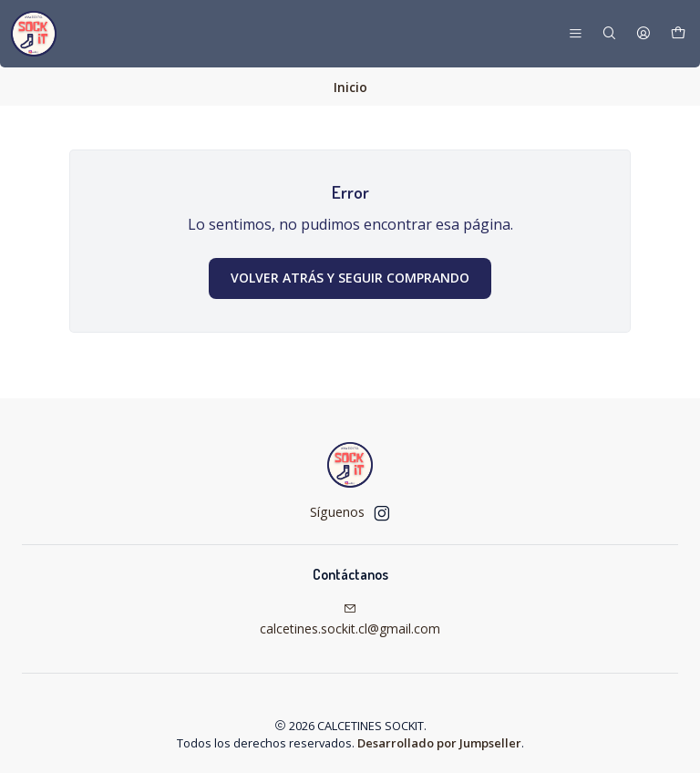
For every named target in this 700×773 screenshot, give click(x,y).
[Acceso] (643, 34)
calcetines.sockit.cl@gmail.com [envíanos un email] (350, 619)
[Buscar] (609, 34)
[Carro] (678, 34)
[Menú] (576, 34)
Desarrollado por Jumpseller (439, 742)
